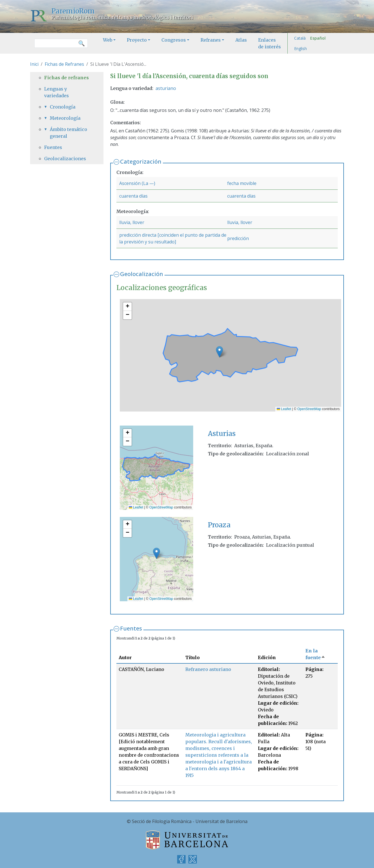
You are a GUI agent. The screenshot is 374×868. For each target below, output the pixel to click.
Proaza (219, 525)
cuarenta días (133, 196)
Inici (34, 64)
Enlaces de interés (270, 43)
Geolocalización (142, 274)
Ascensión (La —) (137, 183)
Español (318, 38)
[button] (219, 352)
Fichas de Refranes (64, 64)
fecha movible (242, 183)
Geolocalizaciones (65, 159)
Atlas (241, 40)
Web (108, 40)
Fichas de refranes (67, 78)
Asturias (222, 434)
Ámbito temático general (68, 133)
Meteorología (65, 118)
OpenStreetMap (309, 409)
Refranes (211, 40)
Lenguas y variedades (57, 92)
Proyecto (137, 40)
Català (300, 38)
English (300, 48)
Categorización (141, 161)
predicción (238, 238)
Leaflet (284, 409)
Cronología (63, 107)
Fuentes (131, 628)
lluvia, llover (132, 222)
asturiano (166, 88)
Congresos (174, 40)
